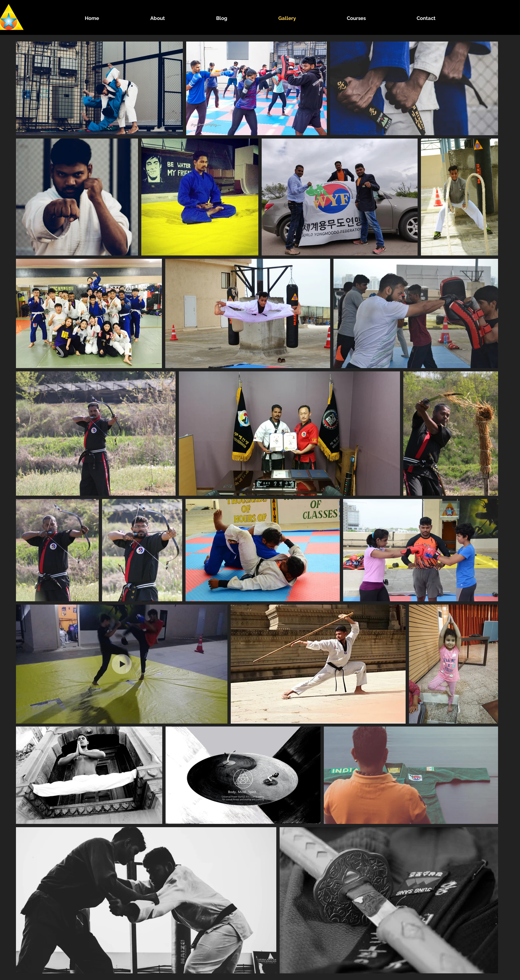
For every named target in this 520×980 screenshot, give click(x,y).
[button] (158, 18)
